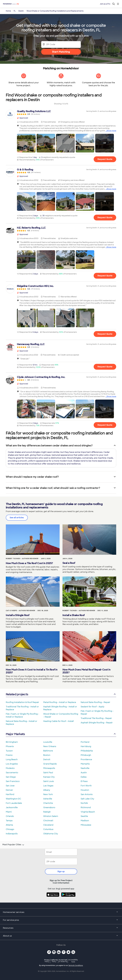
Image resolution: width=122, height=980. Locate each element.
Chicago (10, 829)
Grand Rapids (50, 764)
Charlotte (48, 803)
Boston (47, 755)
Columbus (48, 829)
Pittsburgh (86, 755)
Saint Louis (49, 781)
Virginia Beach (88, 812)
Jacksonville (12, 807)
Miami (9, 812)
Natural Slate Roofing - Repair (95, 702)
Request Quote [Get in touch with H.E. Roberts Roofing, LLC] (105, 276)
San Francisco (13, 781)
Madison (85, 821)
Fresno (9, 755)
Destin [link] (21, 11)
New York (48, 794)
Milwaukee (86, 825)
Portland (85, 742)
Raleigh (47, 812)
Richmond (86, 807)
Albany (47, 790)
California (54, 961)
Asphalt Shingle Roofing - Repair (97, 723)
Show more (111, 131)
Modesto (10, 768)
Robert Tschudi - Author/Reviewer (22, 559)
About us (61, 936)
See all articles (17, 518)
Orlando (10, 816)
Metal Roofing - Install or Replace (60, 702)
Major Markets (61, 734)
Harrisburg (86, 746)
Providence (86, 759)
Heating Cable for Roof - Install (58, 721)
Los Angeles (12, 764)
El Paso (84, 781)
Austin (84, 773)
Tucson (9, 751)
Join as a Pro (105, 4)
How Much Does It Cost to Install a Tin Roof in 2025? (32, 671)
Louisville (48, 742)
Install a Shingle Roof (18, 615)
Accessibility (73, 961)
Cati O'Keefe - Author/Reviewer (20, 611)
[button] (26, 143)
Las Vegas (48, 786)
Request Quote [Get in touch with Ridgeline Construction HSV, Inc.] (105, 334)
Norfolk (84, 803)
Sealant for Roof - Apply (92, 707)
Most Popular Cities (14, 845)
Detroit (47, 759)
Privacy (47, 961)
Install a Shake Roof (74, 615)
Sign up (61, 871)
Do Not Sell (63, 961)
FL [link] (15, 11)
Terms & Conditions (76, 965)
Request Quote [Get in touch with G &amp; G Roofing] (105, 217)
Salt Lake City (87, 799)
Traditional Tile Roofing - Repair (96, 718)
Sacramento (12, 773)
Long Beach (12, 759)
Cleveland (48, 825)
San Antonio (87, 794)
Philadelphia (87, 751)
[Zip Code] (61, 44)
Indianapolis (12, 834)
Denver (9, 790)
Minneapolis (49, 768)
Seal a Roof (69, 563)
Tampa (9, 821)
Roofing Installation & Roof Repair (22, 702)
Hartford (10, 794)
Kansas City (49, 777)
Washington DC (13, 799)
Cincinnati (48, 821)
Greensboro (49, 807)
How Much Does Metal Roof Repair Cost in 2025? (87, 671)
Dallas (84, 777)
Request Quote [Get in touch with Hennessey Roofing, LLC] (105, 367)
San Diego (11, 777)
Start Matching (61, 52)
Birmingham (12, 742)
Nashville (85, 768)
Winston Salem (51, 816)
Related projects (61, 694)
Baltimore (48, 751)
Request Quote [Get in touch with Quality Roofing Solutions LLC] (105, 159)
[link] (61, 112)
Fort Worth (86, 786)
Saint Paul (48, 773)
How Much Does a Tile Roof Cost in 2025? (29, 563)
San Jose (10, 786)
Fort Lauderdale (14, 803)
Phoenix (10, 746)
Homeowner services (61, 912)
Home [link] (8, 11)
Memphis (85, 764)
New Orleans (50, 746)
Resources (61, 928)
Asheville (48, 799)
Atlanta (9, 825)
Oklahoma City (51, 834)
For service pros (61, 920)
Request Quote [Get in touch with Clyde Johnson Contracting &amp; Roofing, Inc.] (105, 425)
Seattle (84, 816)
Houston (85, 790)
